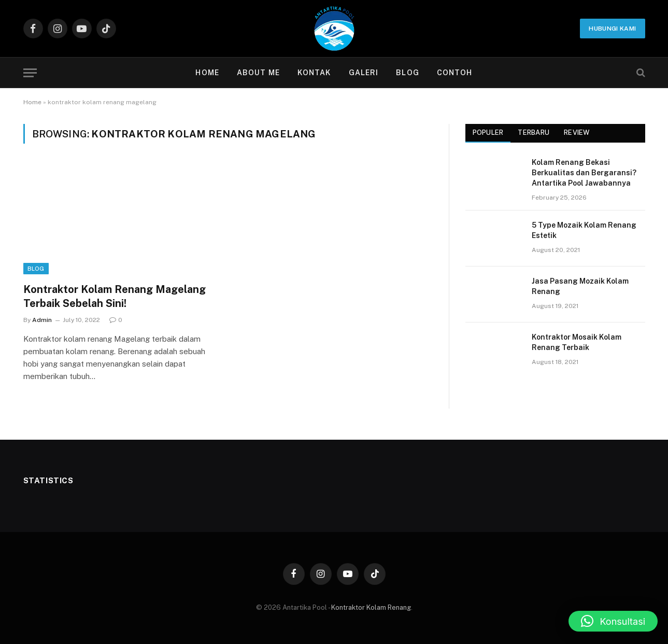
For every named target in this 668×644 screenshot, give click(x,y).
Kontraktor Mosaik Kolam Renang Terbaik (577, 342)
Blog (407, 73)
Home (207, 73)
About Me (258, 73)
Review (577, 132)
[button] (613, 621)
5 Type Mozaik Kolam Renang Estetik (584, 230)
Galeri (364, 73)
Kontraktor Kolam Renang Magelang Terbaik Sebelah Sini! (115, 296)
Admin (42, 320)
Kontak (314, 73)
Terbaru (534, 132)
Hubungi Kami (612, 29)
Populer (488, 132)
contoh (455, 73)
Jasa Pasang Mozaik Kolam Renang (580, 286)
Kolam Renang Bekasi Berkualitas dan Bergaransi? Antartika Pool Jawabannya (584, 173)
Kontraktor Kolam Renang (371, 607)
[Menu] (30, 73)
